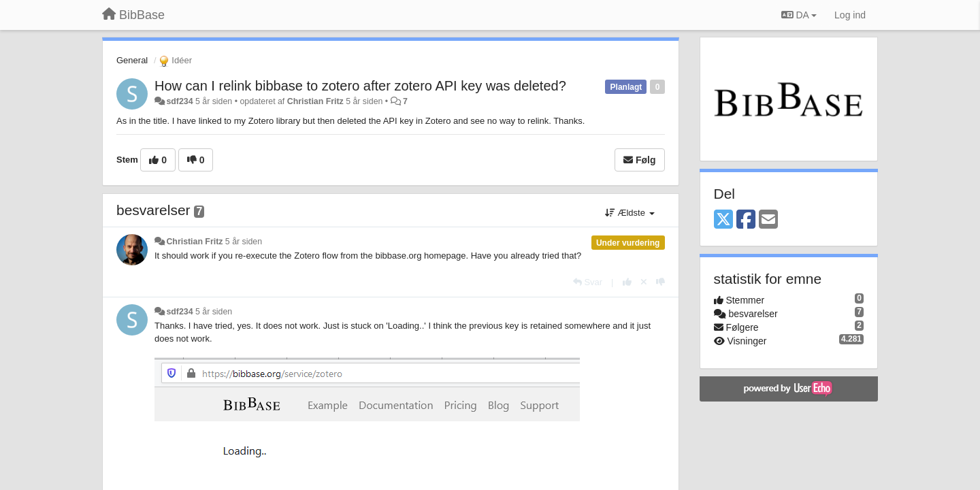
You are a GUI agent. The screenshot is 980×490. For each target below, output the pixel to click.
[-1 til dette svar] (660, 282)
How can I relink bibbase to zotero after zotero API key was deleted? (360, 86)
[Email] (768, 220)
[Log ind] (850, 15)
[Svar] (588, 282)
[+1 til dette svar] (627, 282)
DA (799, 15)
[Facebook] (746, 220)
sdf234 (179, 101)
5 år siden (244, 242)
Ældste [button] (630, 213)
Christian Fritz (315, 101)
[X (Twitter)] (723, 220)
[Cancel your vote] (644, 282)
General (132, 60)
